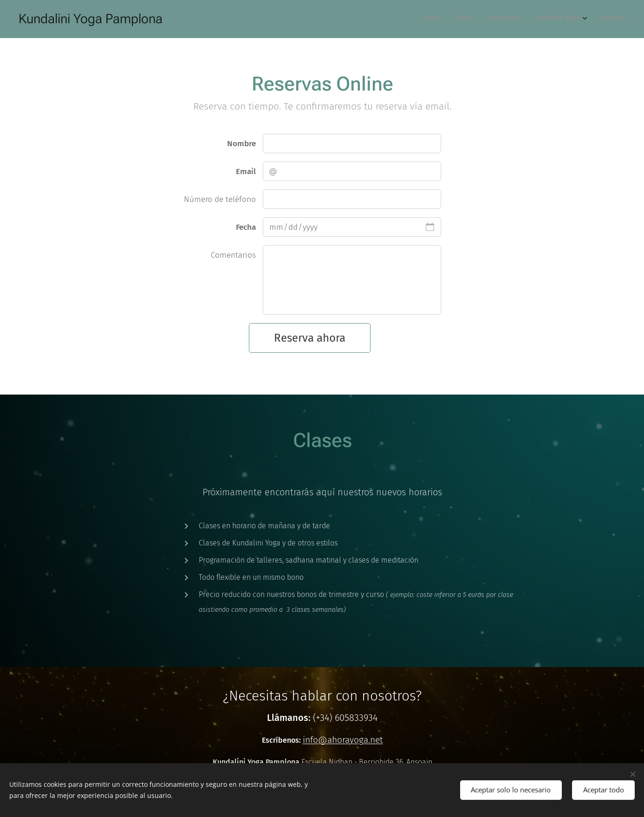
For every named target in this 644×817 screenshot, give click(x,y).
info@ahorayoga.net (342, 740)
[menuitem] (564, 19)
